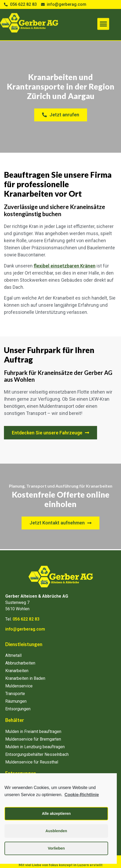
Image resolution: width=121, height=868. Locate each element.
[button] (103, 20)
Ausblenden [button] (56, 831)
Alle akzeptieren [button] (56, 814)
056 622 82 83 (26, 619)
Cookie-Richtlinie (82, 795)
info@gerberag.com (25, 629)
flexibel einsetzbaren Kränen (65, 266)
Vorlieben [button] (56, 848)
